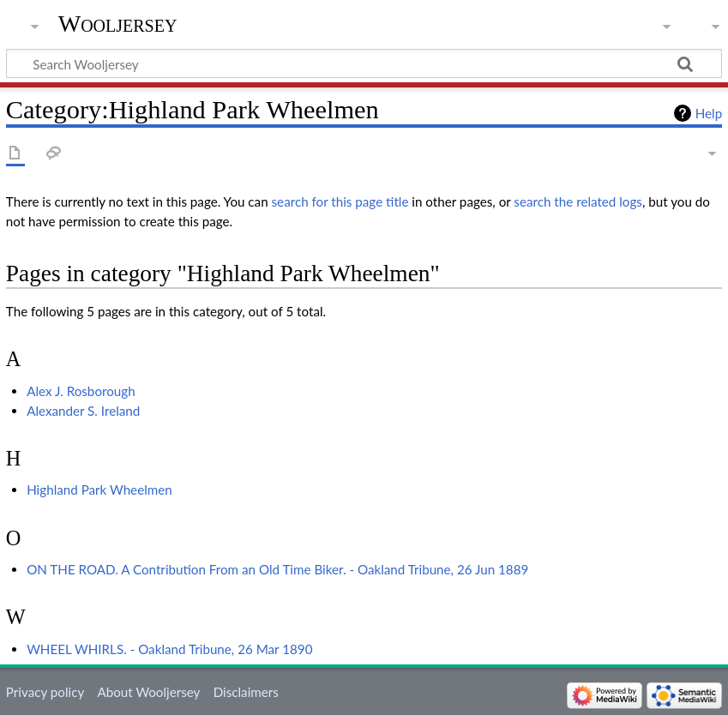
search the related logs (578, 201)
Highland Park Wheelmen (99, 490)
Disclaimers (246, 692)
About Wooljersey (148, 692)
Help (709, 113)
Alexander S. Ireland (83, 411)
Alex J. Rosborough (81, 391)
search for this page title (340, 201)
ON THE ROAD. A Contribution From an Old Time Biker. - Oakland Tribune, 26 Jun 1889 (277, 569)
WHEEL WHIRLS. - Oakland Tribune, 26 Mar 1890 (169, 649)
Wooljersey (118, 24)
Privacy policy (45, 692)
